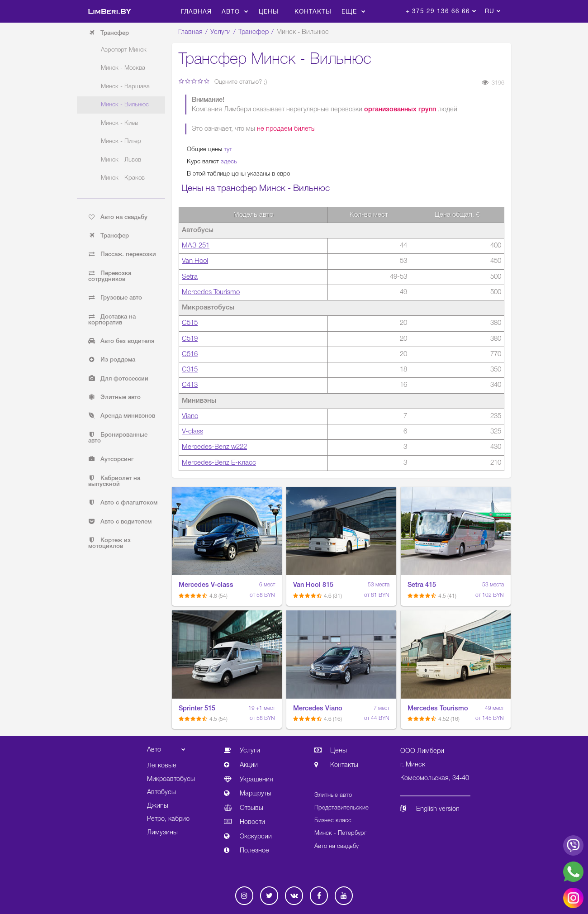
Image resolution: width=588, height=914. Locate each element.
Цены (269, 12)
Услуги (220, 32)
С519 (190, 339)
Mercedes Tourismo (211, 292)
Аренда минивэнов (122, 416)
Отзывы (244, 808)
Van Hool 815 (313, 585)
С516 (190, 354)
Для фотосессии (118, 379)
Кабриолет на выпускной (114, 481)
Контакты (313, 12)
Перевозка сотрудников (110, 276)
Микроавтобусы (171, 779)
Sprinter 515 (197, 709)
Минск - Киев (119, 123)
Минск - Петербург (340, 833)
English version (430, 809)
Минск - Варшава (125, 87)
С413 (190, 385)
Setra (190, 277)
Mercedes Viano (318, 709)
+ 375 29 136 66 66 (438, 12)
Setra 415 (422, 585)
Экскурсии (248, 837)
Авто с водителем (120, 522)
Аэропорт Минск (124, 50)
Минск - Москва (123, 68)
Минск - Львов (121, 160)
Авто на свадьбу (118, 217)
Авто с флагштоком (123, 503)
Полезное (247, 851)
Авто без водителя (121, 341)
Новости (244, 822)
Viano (190, 416)
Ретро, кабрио (168, 819)
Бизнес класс (333, 821)
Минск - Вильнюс (125, 105)
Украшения (249, 780)
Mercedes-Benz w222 (214, 447)
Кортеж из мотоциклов (109, 543)
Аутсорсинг (111, 459)
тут (228, 150)
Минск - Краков (123, 178)
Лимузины (162, 833)
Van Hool (195, 261)
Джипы (158, 806)
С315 (190, 370)
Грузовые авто (115, 298)
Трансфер (254, 32)
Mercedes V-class (206, 585)
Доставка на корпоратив (112, 320)
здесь (229, 162)
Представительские (341, 808)
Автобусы (161, 793)
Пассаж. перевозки (122, 254)
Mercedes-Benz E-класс (219, 463)
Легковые (162, 766)
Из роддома (112, 360)
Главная (196, 12)
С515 (190, 323)
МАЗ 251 (196, 246)
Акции (241, 765)
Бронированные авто (118, 438)
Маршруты (248, 794)
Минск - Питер (121, 141)
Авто (235, 12)
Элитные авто (114, 397)
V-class (192, 432)
